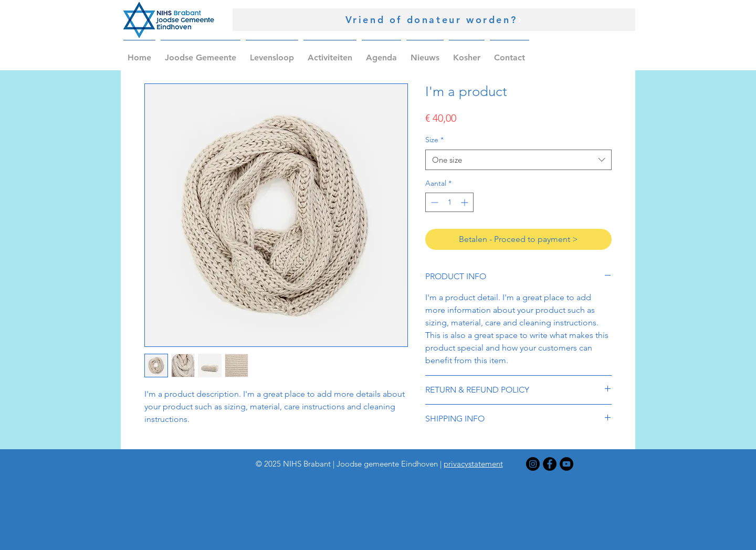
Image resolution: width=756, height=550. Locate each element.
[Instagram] (533, 464)
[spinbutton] (449, 202)
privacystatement (473, 464)
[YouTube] (566, 464)
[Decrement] (433, 202)
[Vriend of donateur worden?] (434, 20)
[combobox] (518, 160)
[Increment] (465, 202)
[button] (201, 53)
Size (434, 140)
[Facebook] (550, 464)
